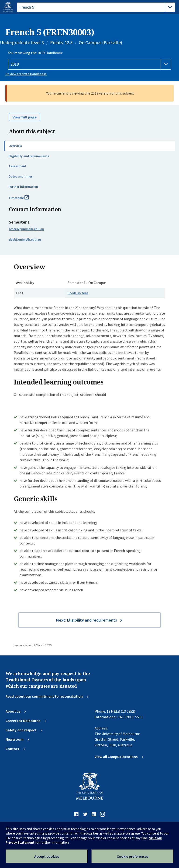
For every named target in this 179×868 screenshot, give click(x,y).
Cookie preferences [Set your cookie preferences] (133, 856)
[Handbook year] (89, 64)
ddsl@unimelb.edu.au (25, 239)
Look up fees (78, 293)
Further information (23, 187)
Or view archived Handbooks (26, 74)
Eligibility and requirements (29, 156)
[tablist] (96, 7)
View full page (25, 117)
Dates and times (21, 176)
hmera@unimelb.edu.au (26, 229)
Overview (15, 146)
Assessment (17, 166)
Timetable (24, 200)
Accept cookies (47, 856)
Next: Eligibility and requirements (87, 620)
